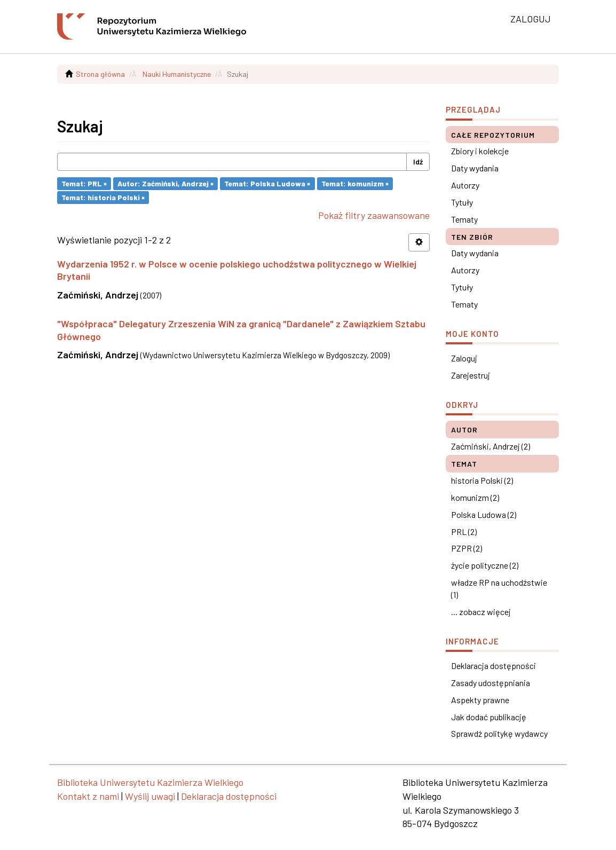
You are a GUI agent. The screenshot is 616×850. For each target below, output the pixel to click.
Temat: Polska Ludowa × (267, 183)
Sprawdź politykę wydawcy (499, 733)
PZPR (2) (467, 548)
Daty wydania (475, 168)
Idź (418, 162)
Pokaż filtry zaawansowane (374, 215)
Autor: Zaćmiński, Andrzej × (165, 183)
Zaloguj (464, 358)
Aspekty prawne (480, 700)
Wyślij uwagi (150, 796)
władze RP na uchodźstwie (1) (499, 588)
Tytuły (462, 202)
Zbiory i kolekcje (480, 151)
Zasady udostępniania (491, 683)
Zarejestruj (471, 375)
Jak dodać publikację (489, 717)
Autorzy (465, 185)
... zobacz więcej (481, 612)
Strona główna (100, 74)
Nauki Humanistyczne (177, 74)
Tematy (464, 219)
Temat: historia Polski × (103, 197)
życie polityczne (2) (485, 565)
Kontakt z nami (88, 796)
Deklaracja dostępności (493, 666)
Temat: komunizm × (355, 183)
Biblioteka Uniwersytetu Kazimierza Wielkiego (150, 782)
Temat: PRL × (84, 183)
